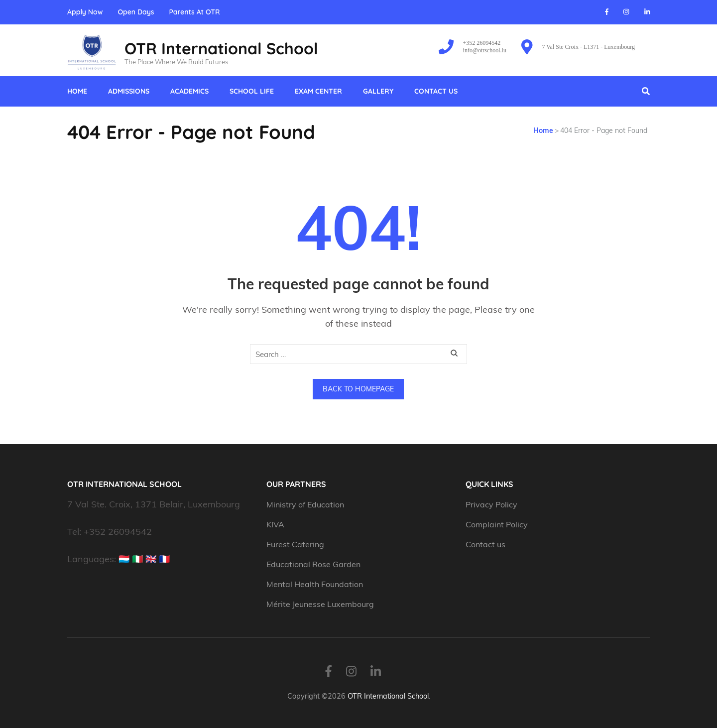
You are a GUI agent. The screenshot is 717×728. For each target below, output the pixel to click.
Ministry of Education (306, 504)
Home (77, 91)
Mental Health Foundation (315, 584)
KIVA (275, 524)
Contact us (436, 91)
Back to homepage (358, 389)
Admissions (129, 91)
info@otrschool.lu (485, 50)
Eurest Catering (295, 544)
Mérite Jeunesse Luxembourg (320, 604)
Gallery (378, 91)
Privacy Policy (491, 504)
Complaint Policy (497, 524)
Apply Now (85, 12)
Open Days (136, 12)
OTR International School (221, 48)
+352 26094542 (482, 43)
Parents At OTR (194, 12)
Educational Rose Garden (313, 564)
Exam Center (318, 91)
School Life (252, 91)
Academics (189, 91)
